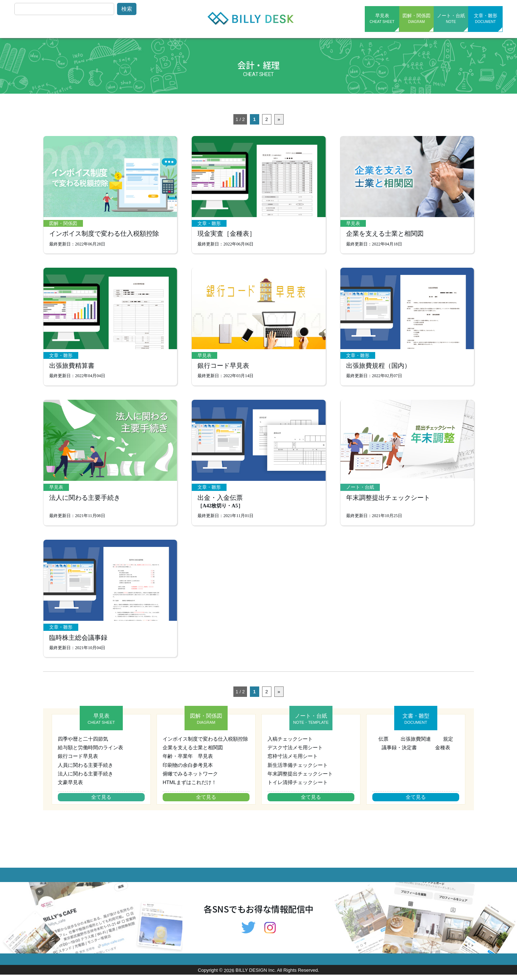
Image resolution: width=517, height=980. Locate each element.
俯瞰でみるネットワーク (190, 779)
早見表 (382, 18)
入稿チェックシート (290, 744)
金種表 (443, 753)
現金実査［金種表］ (227, 235)
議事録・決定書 (399, 753)
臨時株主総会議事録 (78, 643)
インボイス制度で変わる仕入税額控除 (104, 235)
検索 (127, 9)
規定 (448, 744)
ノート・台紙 (451, 18)
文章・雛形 (485, 18)
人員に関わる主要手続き (85, 770)
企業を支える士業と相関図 (385, 235)
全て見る (101, 802)
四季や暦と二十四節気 (83, 744)
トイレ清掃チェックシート (298, 788)
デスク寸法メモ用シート (295, 753)
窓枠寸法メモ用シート (293, 761)
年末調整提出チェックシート (388, 501)
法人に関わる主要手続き (85, 501)
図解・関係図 (416, 18)
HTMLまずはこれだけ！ (190, 788)
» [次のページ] (279, 119)
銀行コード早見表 (223, 368)
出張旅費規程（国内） (378, 368)
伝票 (383, 744)
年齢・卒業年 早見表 (188, 761)
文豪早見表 (70, 788)
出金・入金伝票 (220, 506)
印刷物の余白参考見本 (188, 770)
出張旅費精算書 (72, 368)
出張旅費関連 (416, 744)
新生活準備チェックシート (298, 770)
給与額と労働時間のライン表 (90, 753)
